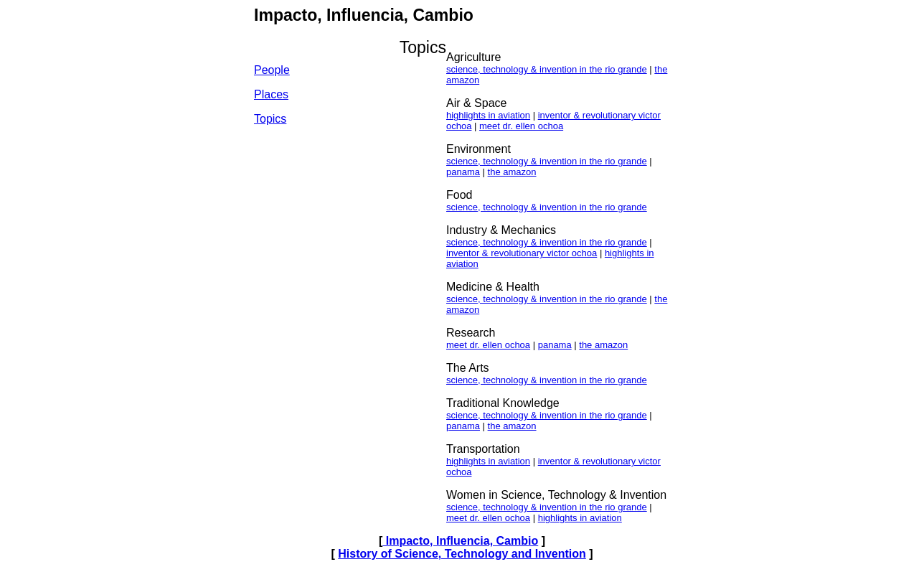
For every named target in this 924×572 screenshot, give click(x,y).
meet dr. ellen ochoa (521, 126)
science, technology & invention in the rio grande (547, 69)
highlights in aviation (488, 115)
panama (463, 172)
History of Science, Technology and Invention (462, 554)
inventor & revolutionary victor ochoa (522, 253)
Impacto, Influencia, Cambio (460, 541)
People (272, 70)
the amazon (512, 172)
